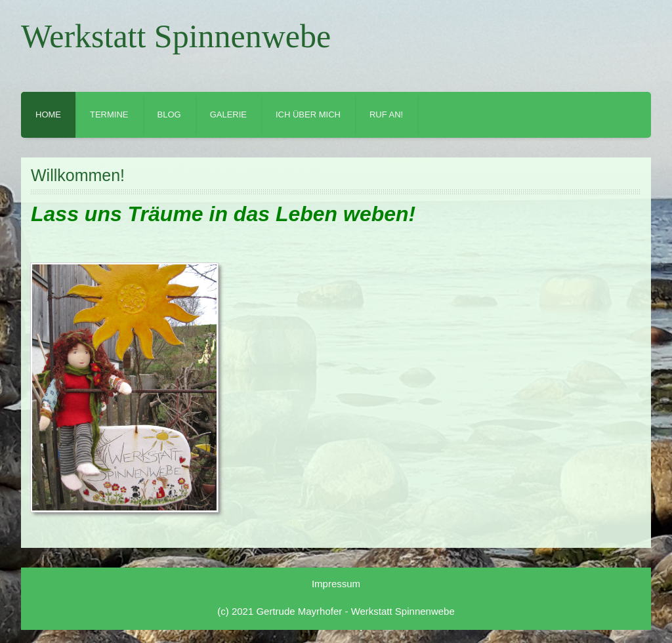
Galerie (228, 114)
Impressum (336, 584)
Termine (109, 114)
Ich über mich (308, 114)
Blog (169, 114)
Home (48, 114)
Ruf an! (386, 114)
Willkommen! (78, 175)
